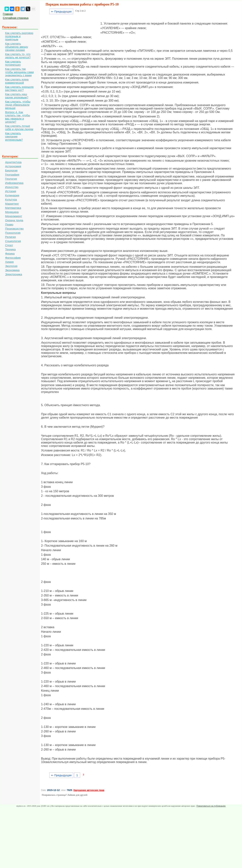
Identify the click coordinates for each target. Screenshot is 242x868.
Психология (13, 233)
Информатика (14, 183)
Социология (13, 241)
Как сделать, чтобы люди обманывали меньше (18, 105)
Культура (11, 199)
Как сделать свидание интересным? (14, 136)
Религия (10, 237)
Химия (9, 262)
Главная (8, 14)
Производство (14, 229)
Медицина (12, 212)
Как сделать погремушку (13, 63)
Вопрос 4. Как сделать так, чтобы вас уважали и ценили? (18, 117)
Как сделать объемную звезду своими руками (17, 47)
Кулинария (12, 195)
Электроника (14, 274)
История (11, 191)
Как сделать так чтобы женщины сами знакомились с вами (19, 72)
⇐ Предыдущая (61, 11)
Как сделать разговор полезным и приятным (19, 36)
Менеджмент (14, 216)
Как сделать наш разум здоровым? (17, 96)
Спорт (9, 245)
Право (9, 224)
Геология (11, 179)
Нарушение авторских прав (89, 790)
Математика (13, 208)
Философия (13, 258)
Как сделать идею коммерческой (17, 81)
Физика (10, 253)
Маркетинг (12, 204)
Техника (10, 249)
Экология (11, 266)
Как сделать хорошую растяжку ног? (19, 88)
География (12, 175)
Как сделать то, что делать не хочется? (18, 56)
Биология (11, 170)
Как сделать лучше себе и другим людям (19, 127)
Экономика (12, 270)
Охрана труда (14, 220)
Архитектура (13, 162)
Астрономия (13, 166)
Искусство (12, 187)
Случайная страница (16, 18)
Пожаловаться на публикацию (211, 806)
